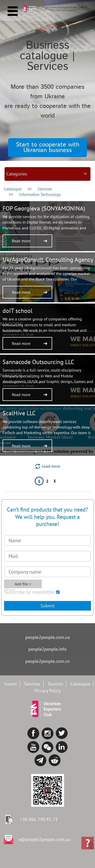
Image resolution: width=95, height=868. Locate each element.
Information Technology (40, 194)
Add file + (18, 585)
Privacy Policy (48, 691)
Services (32, 684)
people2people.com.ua (48, 637)
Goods (11, 684)
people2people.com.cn (48, 661)
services (45, 189)
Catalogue (13, 189)
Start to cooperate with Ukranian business (48, 147)
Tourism (55, 684)
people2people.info (48, 649)
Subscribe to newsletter (30, 592)
